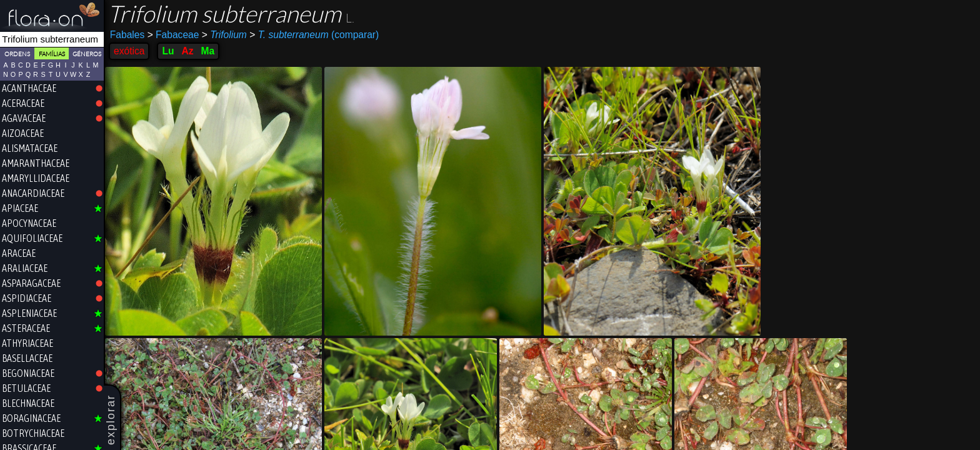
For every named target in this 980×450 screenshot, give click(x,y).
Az (187, 51)
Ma (208, 51)
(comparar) (314, 35)
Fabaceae (173, 35)
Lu (168, 51)
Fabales (127, 35)
